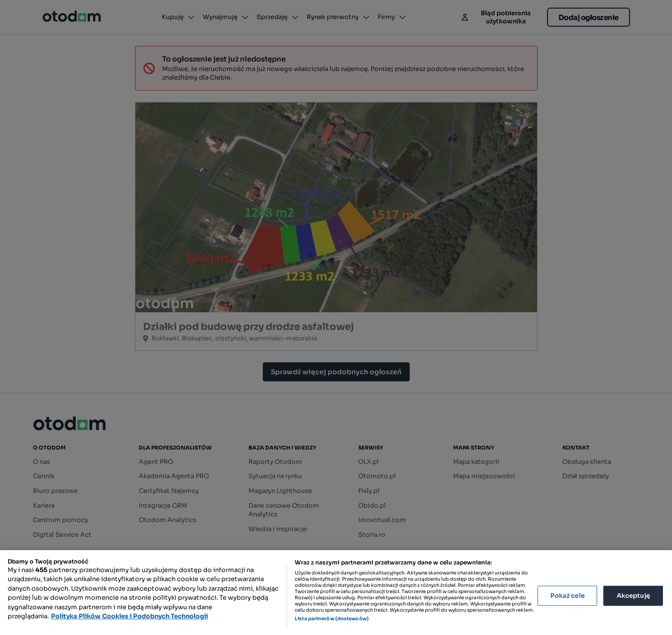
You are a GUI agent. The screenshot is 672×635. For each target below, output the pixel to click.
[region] (336, 593)
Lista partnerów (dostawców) (332, 619)
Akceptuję (633, 596)
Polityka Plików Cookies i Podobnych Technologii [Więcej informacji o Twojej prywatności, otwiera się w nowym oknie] (129, 616)
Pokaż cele (568, 596)
